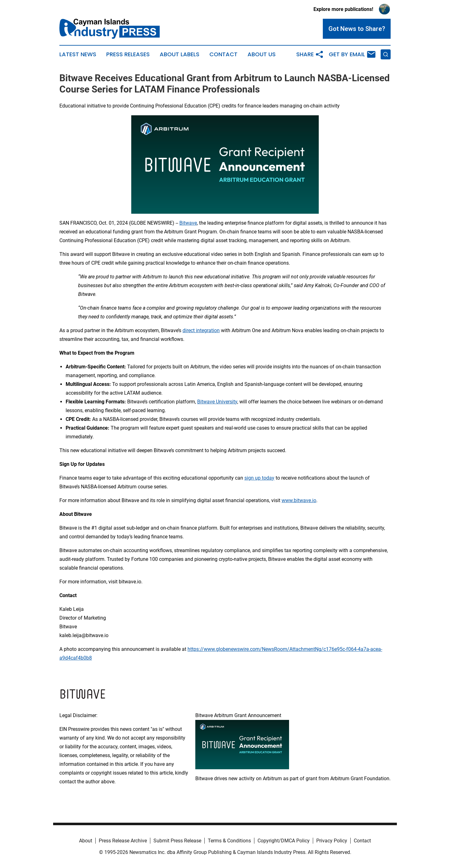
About (86, 841)
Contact (223, 54)
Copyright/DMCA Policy (284, 841)
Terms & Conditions (229, 841)
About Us (262, 54)
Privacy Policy (332, 841)
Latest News (78, 54)
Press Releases (128, 54)
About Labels (180, 54)
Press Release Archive (123, 841)
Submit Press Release (177, 841)
